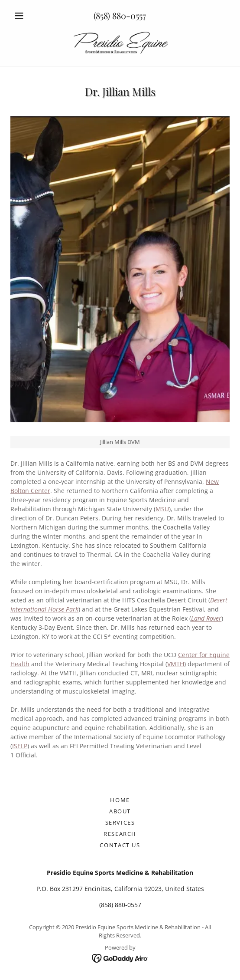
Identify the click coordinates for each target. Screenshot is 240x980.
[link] (120, 43)
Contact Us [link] (120, 845)
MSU (162, 509)
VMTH (176, 664)
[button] (27, 16)
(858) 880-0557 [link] (120, 15)
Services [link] (120, 822)
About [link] (120, 811)
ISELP (20, 746)
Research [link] (120, 834)
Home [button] (120, 800)
